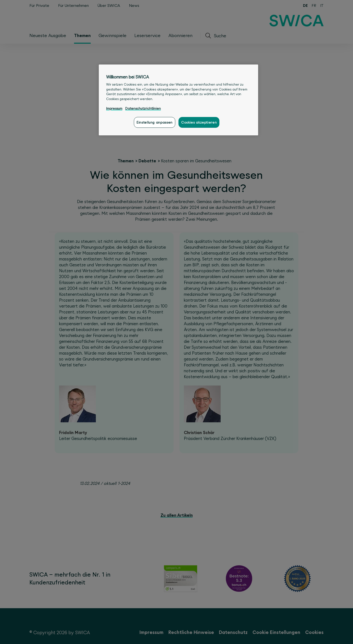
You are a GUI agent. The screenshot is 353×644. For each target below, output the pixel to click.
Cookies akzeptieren (199, 122)
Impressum (114, 108)
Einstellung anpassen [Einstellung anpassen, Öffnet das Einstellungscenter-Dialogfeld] (155, 122)
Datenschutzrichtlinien (143, 108)
